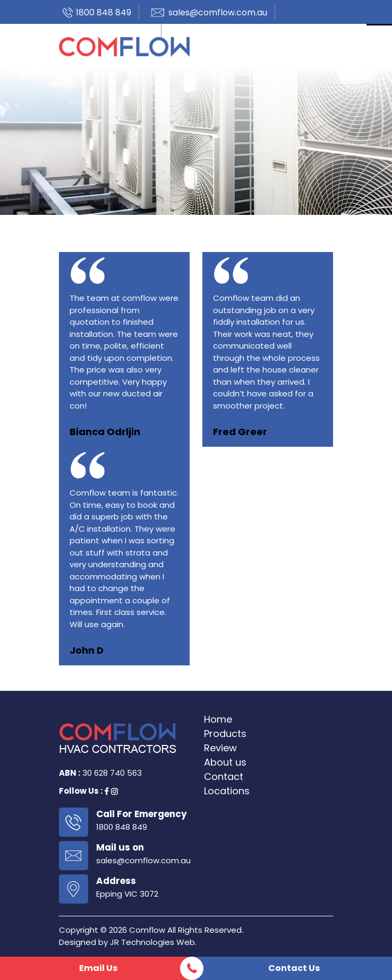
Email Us (98, 968)
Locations (227, 791)
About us (225, 762)
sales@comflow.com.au (218, 12)
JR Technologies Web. (153, 942)
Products (225, 734)
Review (220, 748)
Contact (224, 777)
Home (218, 719)
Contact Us (294, 968)
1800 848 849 (104, 12)
